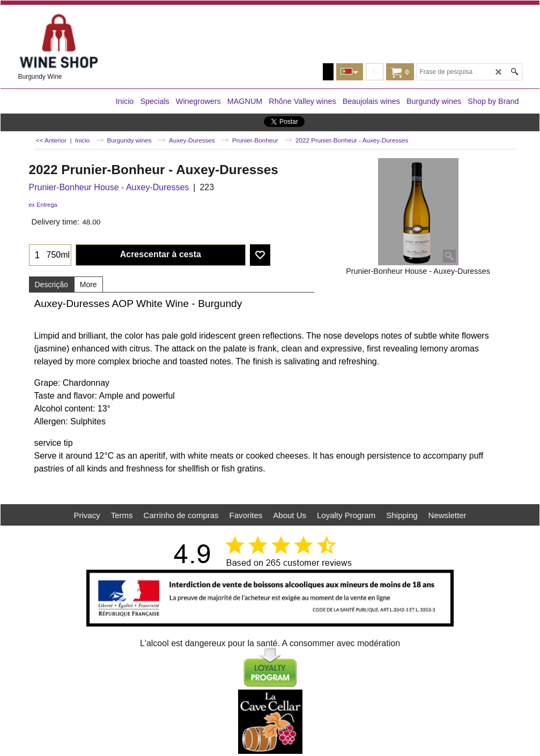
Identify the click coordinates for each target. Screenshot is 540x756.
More (88, 285)
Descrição (51, 285)
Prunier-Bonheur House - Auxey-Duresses (109, 187)
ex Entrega (43, 205)
